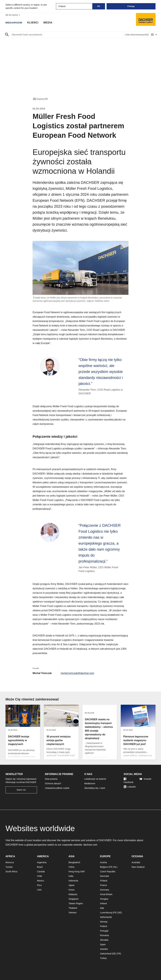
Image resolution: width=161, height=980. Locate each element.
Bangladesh (74, 862)
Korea (71, 890)
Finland (104, 881)
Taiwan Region (76, 903)
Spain (103, 944)
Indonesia (73, 881)
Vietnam (73, 913)
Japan (72, 885)
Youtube (146, 779)
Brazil (40, 867)
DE (120, 913)
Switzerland (106, 954)
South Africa (11, 872)
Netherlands (106, 917)
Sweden (104, 949)
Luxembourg (106, 913)
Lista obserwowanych (137, 35)
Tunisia (9, 867)
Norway (104, 922)
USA (39, 890)
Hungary (104, 899)
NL (115, 867)
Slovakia (104, 940)
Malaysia (73, 894)
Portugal (104, 931)
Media (49, 23)
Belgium (104, 867)
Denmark (104, 876)
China (71, 867)
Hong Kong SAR (77, 872)
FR (111, 867)
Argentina (42, 862)
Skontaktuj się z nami (95, 788)
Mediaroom (14, 23)
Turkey (103, 958)
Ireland (103, 903)
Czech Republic (108, 872)
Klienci (33, 23)
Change (131, 6)
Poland (103, 926)
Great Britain (106, 894)
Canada (41, 872)
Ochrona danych (53, 783)
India (71, 876)
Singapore (74, 899)
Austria (103, 862)
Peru (39, 885)
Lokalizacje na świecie (95, 779)
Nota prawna (51, 779)
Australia (136, 862)
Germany (105, 890)
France (103, 885)
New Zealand (138, 867)
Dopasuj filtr (40, 99)
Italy (102, 908)
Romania (104, 935)
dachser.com (90, 845)
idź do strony (13, 15)
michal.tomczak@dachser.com (78, 673)
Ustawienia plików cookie (57, 788)
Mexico (40, 881)
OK (99, 6)
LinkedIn (130, 787)
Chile (39, 876)
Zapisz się (21, 790)
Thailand (73, 908)
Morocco (10, 862)
